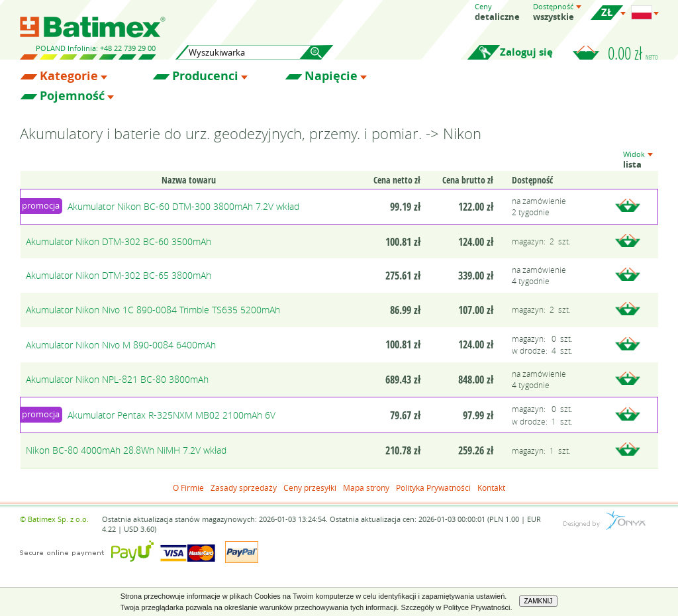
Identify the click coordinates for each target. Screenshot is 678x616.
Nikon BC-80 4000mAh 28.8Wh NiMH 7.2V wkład (126, 450)
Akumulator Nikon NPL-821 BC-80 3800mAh (117, 379)
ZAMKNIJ (539, 601)
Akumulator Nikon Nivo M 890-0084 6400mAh (121, 345)
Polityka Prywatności (433, 488)
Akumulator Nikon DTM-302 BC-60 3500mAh (119, 241)
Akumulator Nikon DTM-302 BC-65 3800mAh (119, 275)
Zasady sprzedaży (244, 488)
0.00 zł (633, 53)
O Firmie (188, 488)
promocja (41, 205)
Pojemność (72, 96)
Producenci (205, 76)
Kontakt (491, 488)
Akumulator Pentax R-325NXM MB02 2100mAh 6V (171, 415)
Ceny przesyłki (310, 488)
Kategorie (69, 76)
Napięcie (331, 76)
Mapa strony (366, 488)
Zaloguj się (526, 52)
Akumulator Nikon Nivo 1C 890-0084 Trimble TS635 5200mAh (153, 310)
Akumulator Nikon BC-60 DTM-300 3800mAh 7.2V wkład (183, 206)
